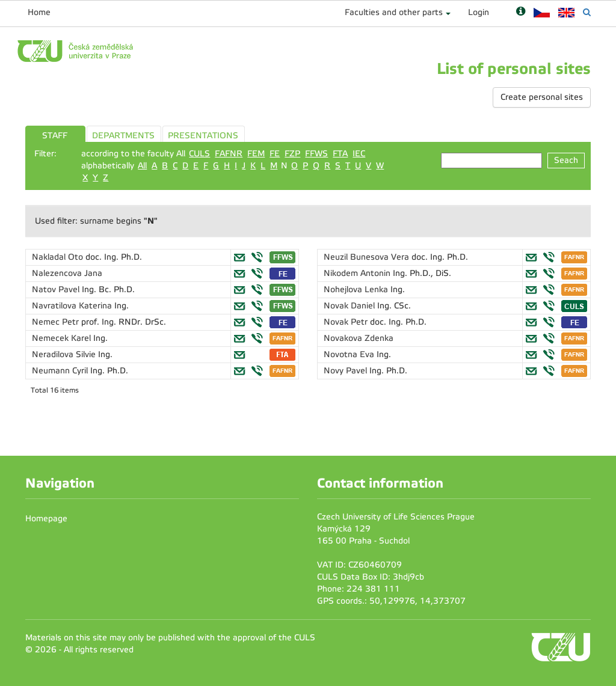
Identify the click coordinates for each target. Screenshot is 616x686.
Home (39, 12)
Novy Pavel (346, 371)
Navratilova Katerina (73, 306)
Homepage (46, 519)
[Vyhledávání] (587, 12)
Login (479, 12)
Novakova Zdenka (359, 338)
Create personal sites (542, 97)
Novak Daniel (350, 306)
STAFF (55, 136)
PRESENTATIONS (203, 136)
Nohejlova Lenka (357, 289)
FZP (292, 154)
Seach (566, 160)
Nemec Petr (57, 322)
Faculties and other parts (394, 12)
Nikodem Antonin (358, 273)
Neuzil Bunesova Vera (368, 257)
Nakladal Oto (59, 257)
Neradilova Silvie (65, 354)
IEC (359, 154)
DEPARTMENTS (123, 136)
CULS (199, 154)
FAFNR (229, 154)
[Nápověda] (521, 12)
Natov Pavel (57, 289)
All (142, 166)
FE (275, 154)
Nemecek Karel (63, 338)
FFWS (316, 154)
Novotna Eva (350, 354)
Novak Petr (347, 322)
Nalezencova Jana (67, 273)
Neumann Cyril (61, 371)
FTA (340, 154)
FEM (256, 154)
